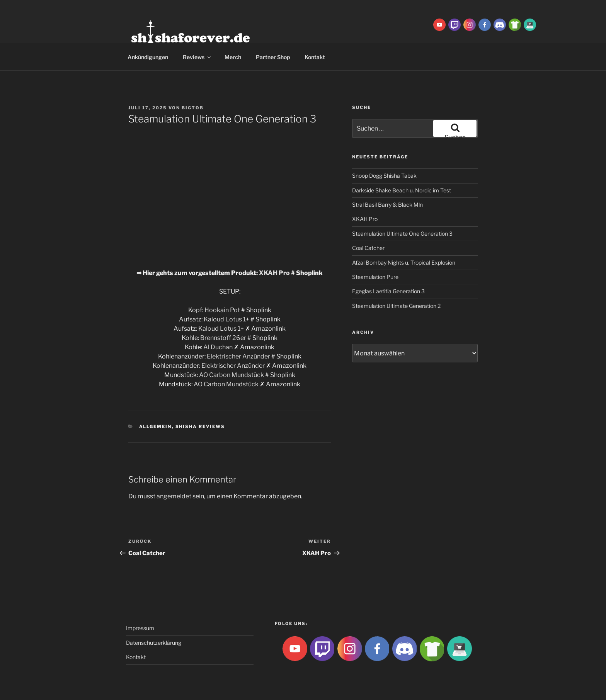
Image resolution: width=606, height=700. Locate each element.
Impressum (140, 628)
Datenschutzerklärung (154, 643)
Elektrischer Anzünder (238, 356)
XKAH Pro (274, 273)
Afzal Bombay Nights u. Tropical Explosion (404, 262)
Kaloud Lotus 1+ (226, 319)
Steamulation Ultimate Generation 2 (396, 306)
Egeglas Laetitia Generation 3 (388, 291)
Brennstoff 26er (223, 338)
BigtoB (193, 108)
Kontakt (315, 57)
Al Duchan (218, 347)
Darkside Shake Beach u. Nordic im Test (402, 190)
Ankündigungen (148, 57)
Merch (233, 57)
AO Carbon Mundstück (232, 375)
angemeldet (174, 496)
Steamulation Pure (375, 277)
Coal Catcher (368, 248)
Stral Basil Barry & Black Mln (387, 205)
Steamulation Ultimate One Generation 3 (402, 234)
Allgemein (156, 426)
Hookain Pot (222, 310)
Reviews (197, 57)
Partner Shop (273, 57)
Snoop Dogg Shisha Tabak (384, 176)
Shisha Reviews (200, 426)
